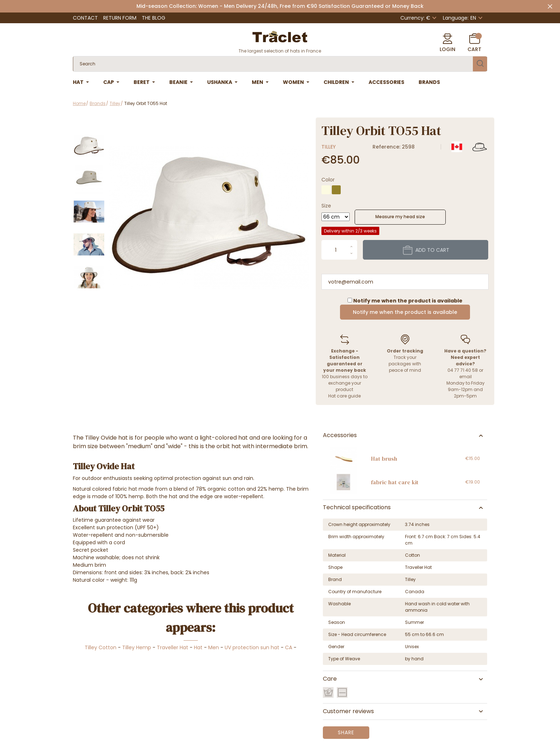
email (466, 377)
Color (328, 180)
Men (214, 647)
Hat (198, 647)
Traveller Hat (172, 647)
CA (289, 647)
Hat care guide (344, 396)
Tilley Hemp (137, 647)
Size (326, 206)
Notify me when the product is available (405, 312)
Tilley (329, 147)
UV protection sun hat (252, 647)
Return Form (120, 18)
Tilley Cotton (101, 647)
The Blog (154, 18)
